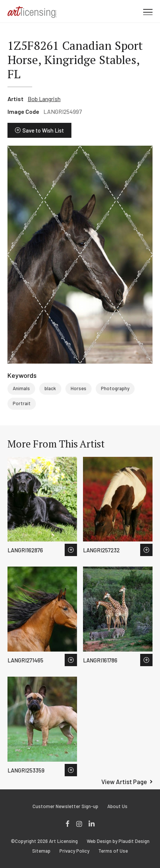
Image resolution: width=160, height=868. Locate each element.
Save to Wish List (43, 130)
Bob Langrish (44, 99)
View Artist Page (124, 781)
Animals (21, 388)
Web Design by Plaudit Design (118, 841)
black (50, 388)
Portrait (22, 403)
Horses (79, 388)
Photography (115, 388)
